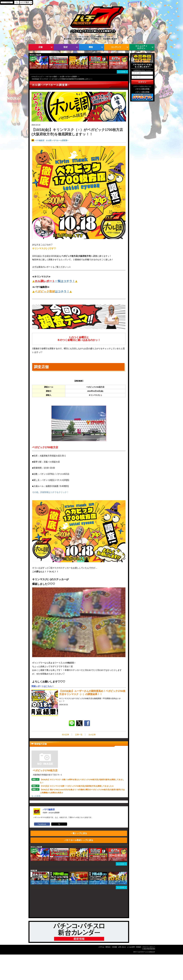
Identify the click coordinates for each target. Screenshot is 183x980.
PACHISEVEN (151, 949)
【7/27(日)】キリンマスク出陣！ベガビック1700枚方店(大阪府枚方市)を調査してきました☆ (77, 786)
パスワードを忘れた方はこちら (142, 86)
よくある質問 (131, 947)
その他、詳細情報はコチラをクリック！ (50, 492)
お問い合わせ (122, 947)
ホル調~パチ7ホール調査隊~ (69, 77)
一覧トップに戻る (79, 833)
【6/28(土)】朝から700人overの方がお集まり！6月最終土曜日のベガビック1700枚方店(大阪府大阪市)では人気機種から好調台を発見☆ (82, 791)
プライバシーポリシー (149, 947)
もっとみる (122, 72)
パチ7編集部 (40, 140)
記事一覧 (79, 735)
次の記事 (92, 735)
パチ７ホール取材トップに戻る (79, 840)
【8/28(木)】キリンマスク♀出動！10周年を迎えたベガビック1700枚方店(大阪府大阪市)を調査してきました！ (82, 781)
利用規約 (139, 947)
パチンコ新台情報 (142, 92)
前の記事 (65, 735)
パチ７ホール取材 (51, 77)
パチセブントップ (37, 77)
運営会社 (108, 947)
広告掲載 (114, 947)
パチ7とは (101, 947)
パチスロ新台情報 (142, 89)
